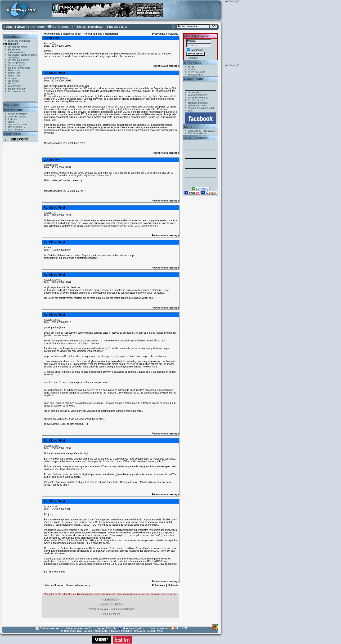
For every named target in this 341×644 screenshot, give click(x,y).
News (21, 27)
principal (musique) (198, 103)
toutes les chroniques (19, 41)
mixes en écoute (197, 72)
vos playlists (194, 92)
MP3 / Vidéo (193, 63)
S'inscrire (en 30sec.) (111, 604)
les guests (13, 81)
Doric (55, 507)
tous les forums (196, 100)
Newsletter (96, 27)
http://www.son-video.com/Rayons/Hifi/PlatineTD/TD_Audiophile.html (122, 226)
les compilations (16, 63)
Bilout (55, 165)
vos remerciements (198, 98)
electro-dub (14, 70)
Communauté (194, 79)
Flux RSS (181, 628)
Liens (188, 127)
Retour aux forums (111, 614)
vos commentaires (198, 95)
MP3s (191, 67)
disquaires (22, 124)
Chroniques (36, 27)
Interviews (12, 105)
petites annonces (197, 105)
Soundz (56, 320)
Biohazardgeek (60, 78)
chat (190, 111)
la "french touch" (17, 65)
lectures (19, 130)
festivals (12, 119)
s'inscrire (193, 58)
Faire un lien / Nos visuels (202, 131)
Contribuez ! (61, 27)
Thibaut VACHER (121, 631)
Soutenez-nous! (160, 628)
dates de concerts (17, 117)
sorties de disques (18, 114)
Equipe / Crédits (107, 628)
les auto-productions (19, 60)
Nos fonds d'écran (197, 133)
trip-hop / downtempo (19, 68)
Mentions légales (133, 628)
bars (10, 130)
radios (11, 124)
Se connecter (111, 599)
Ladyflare (57, 280)
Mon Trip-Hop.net (197, 36)
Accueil (9, 27)
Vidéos (192, 69)
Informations (13, 110)
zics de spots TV (17, 127)
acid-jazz (13, 78)
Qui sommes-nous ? (78, 628)
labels (11, 122)
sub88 (151, 631)
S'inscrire (113, 27)
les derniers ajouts (18, 47)
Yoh (54, 43)
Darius (56, 446)
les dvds (12, 83)
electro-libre (14, 76)
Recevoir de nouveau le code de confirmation (111, 609)
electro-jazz (14, 73)
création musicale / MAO (201, 108)
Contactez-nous (50, 628)
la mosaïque (14, 86)
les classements (16, 91)
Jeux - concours (196, 138)
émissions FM (195, 75)
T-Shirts (80, 27)
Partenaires (12, 134)
